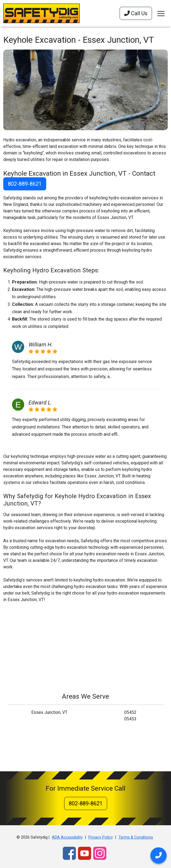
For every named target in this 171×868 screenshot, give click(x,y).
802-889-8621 (25, 184)
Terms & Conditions (136, 837)
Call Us (136, 13)
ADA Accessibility (67, 837)
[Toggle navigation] (161, 13)
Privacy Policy (101, 837)
